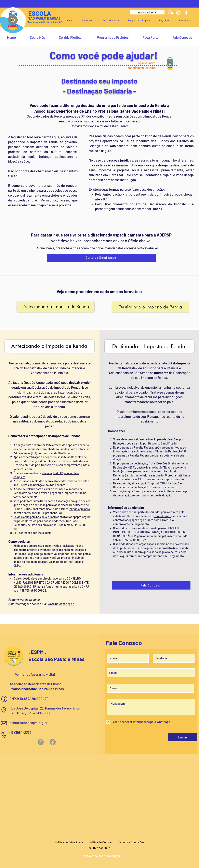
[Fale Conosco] (151, 585)
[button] (88, 20)
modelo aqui (163, 516)
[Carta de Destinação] (101, 258)
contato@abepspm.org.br (73, 517)
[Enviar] (182, 737)
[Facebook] (186, 13)
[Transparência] (147, 12)
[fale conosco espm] (170, 13)
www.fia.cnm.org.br (61, 604)
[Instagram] (178, 13)
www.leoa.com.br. (29, 600)
